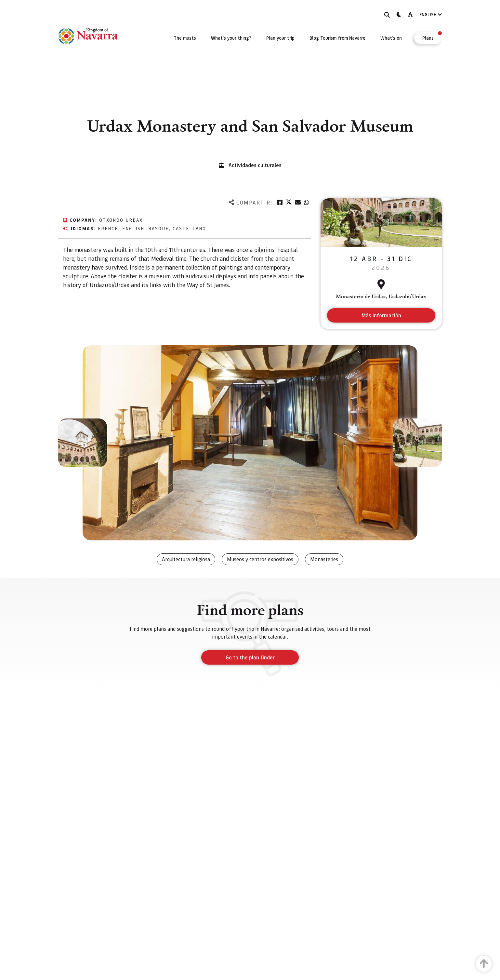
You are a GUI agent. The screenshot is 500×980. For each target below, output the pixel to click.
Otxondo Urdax (121, 220)
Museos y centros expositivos (260, 559)
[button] (83, 443)
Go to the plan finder (250, 657)
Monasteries (324, 559)
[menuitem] (185, 38)
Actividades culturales (255, 165)
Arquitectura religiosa (186, 559)
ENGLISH (431, 14)
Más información (381, 315)
